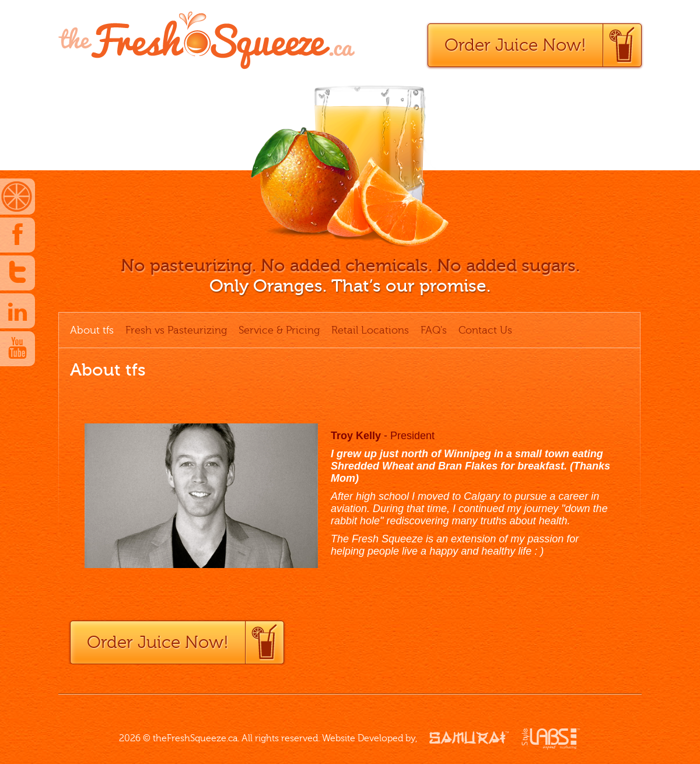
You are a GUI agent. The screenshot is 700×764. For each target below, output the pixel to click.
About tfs (92, 330)
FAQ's (434, 330)
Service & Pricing (279, 330)
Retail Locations (370, 330)
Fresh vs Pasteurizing (176, 330)
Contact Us (485, 330)
